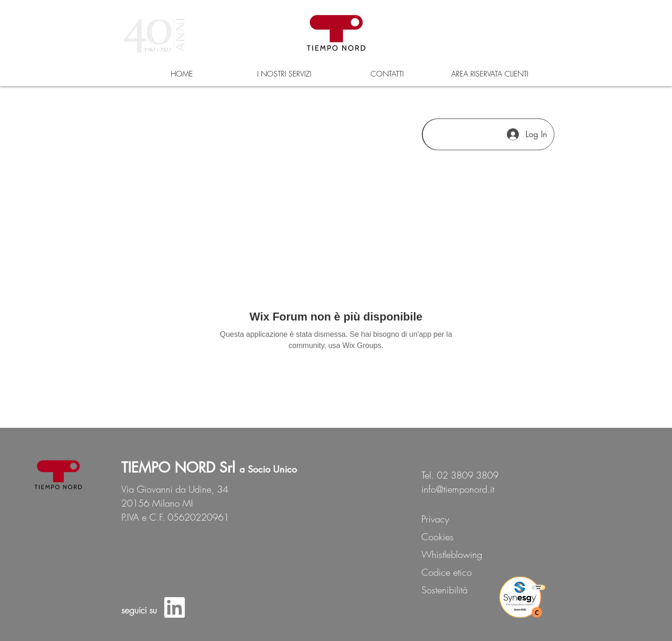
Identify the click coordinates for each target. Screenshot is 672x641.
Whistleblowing (452, 554)
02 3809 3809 (468, 475)
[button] (284, 74)
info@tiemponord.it (458, 489)
